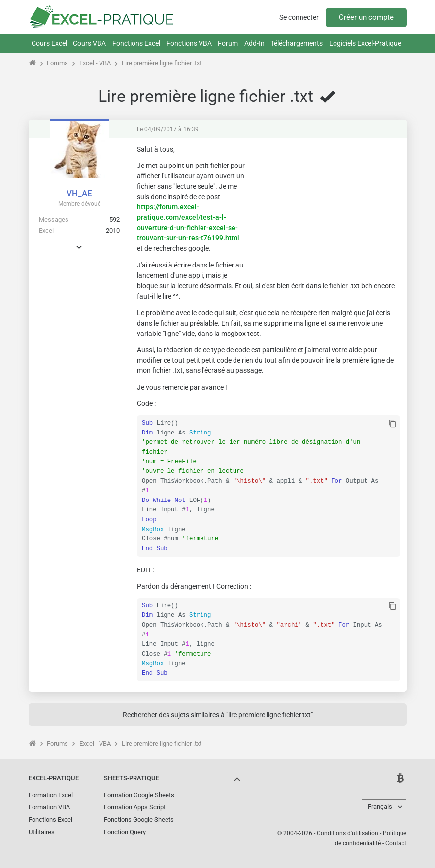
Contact (396, 843)
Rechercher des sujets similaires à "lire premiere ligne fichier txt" (218, 715)
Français (380, 807)
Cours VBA (89, 43)
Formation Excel (51, 795)
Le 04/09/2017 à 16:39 (168, 129)
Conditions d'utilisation (348, 833)
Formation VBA (49, 807)
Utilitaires (42, 832)
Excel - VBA (95, 63)
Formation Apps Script (135, 807)
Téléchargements (297, 43)
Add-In (254, 43)
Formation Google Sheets (139, 795)
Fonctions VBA (189, 43)
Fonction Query (125, 832)
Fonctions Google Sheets (139, 819)
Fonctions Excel (136, 43)
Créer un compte (366, 17)
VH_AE (79, 193)
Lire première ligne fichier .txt (162, 63)
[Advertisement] (326, 206)
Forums (57, 63)
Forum (228, 43)
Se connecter (299, 17)
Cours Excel (49, 43)
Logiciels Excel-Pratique (365, 43)
